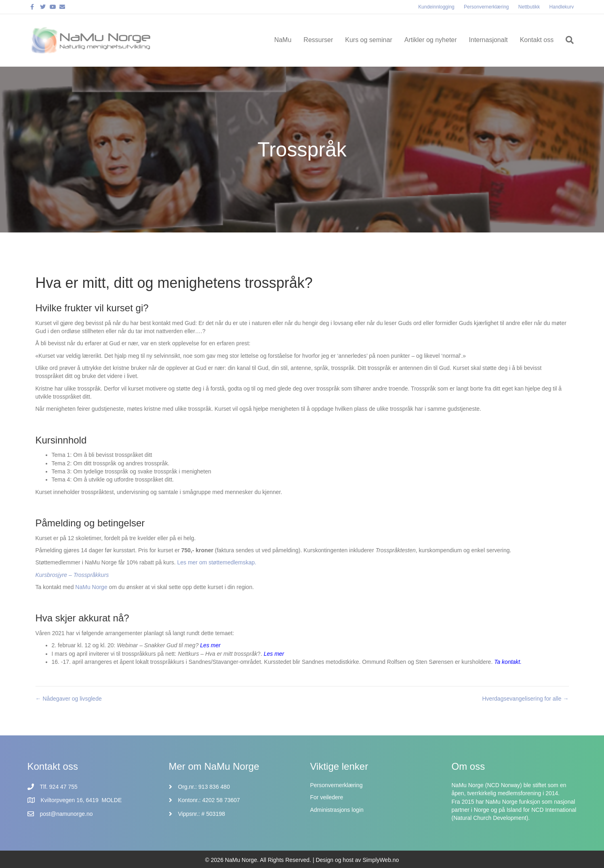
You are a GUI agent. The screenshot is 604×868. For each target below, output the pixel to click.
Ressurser (318, 40)
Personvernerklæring (486, 7)
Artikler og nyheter (431, 40)
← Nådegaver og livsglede (69, 699)
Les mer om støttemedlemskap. (217, 562)
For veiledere (327, 797)
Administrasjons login (337, 810)
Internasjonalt (488, 40)
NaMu (283, 40)
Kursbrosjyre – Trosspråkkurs (72, 575)
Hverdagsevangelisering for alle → (526, 699)
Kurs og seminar (369, 40)
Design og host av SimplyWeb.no (357, 860)
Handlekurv (562, 7)
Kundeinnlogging (436, 7)
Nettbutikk (529, 7)
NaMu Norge (92, 587)
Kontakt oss (537, 40)
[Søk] (567, 40)
